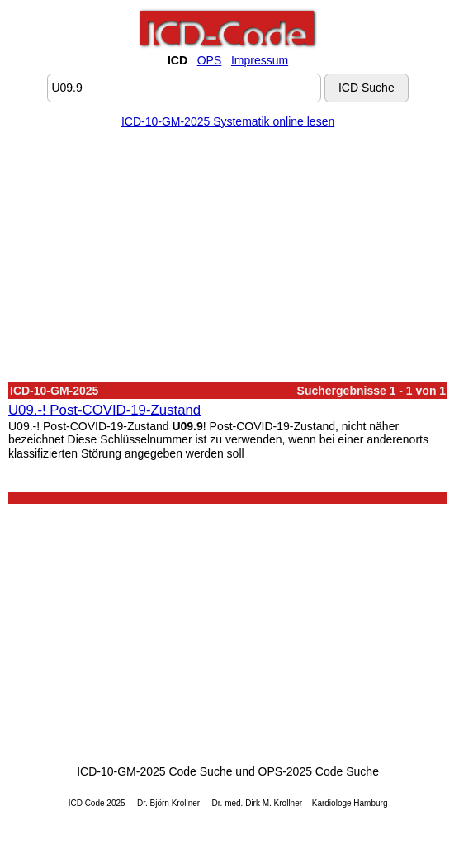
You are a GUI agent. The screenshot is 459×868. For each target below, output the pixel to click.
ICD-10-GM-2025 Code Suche (154, 771)
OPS (210, 60)
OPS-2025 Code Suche (319, 771)
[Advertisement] (228, 259)
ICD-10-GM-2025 (54, 391)
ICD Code (87, 803)
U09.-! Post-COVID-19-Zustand (104, 410)
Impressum (260, 60)
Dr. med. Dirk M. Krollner (257, 803)
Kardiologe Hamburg (350, 803)
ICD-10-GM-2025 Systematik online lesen (228, 121)
